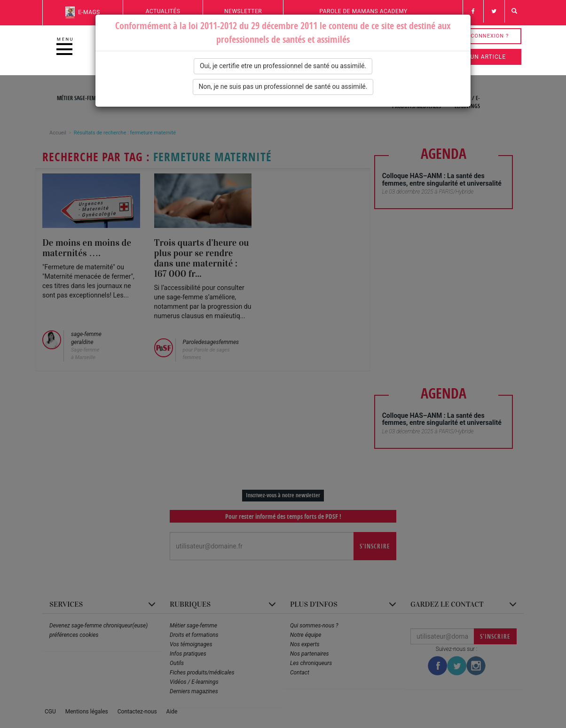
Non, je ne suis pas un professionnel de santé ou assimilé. (283, 86)
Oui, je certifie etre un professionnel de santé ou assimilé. (283, 66)
